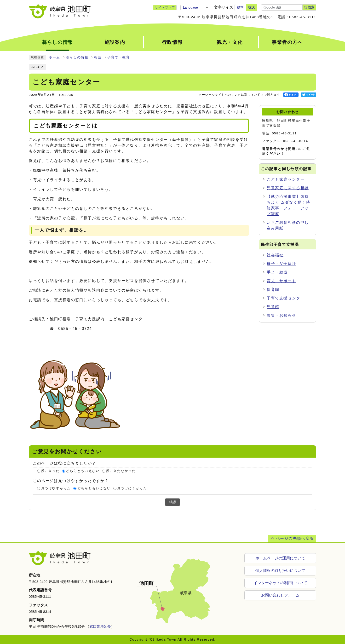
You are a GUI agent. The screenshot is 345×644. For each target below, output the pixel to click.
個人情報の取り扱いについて (280, 571)
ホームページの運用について (280, 558)
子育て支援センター (286, 298)
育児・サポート (281, 281)
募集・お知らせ (281, 315)
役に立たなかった (121, 471)
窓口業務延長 (100, 626)
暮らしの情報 (77, 57)
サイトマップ (165, 7)
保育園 (273, 290)
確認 (172, 502)
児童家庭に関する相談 (288, 188)
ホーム (55, 57)
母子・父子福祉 (281, 264)
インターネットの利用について (280, 583)
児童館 (273, 307)
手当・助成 (277, 272)
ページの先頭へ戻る (295, 538)
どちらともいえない (83, 471)
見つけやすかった (56, 488)
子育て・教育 (119, 57)
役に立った (50, 471)
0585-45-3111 (40, 596)
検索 (311, 7)
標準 (240, 7)
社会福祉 (275, 255)
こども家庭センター (286, 179)
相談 (98, 57)
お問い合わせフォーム (280, 595)
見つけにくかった (132, 488)
